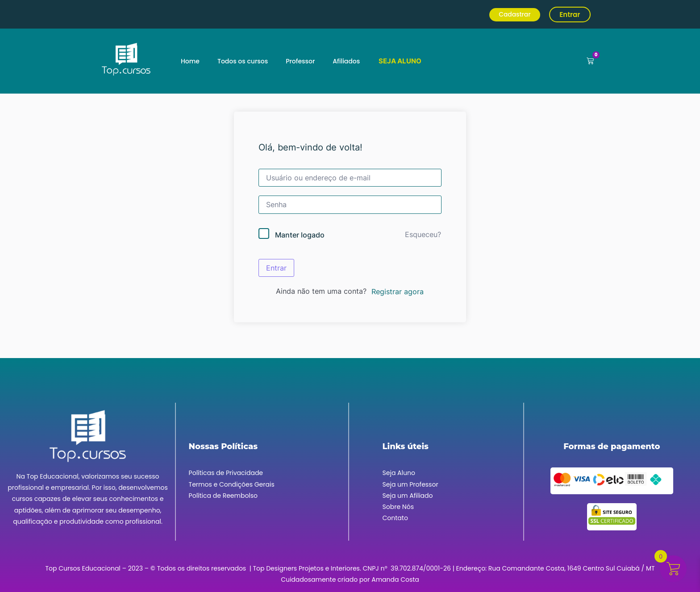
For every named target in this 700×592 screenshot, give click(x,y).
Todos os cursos (243, 61)
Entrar (276, 268)
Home (190, 61)
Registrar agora (398, 292)
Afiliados (346, 61)
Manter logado (300, 235)
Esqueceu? (423, 234)
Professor (300, 61)
